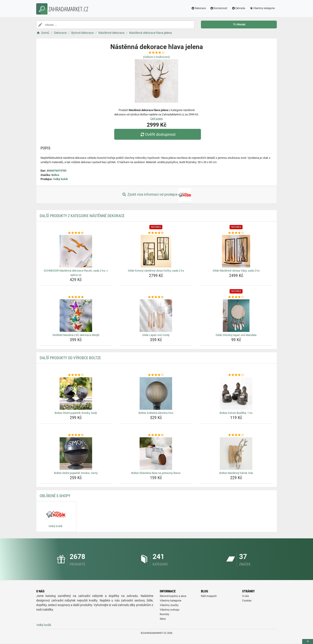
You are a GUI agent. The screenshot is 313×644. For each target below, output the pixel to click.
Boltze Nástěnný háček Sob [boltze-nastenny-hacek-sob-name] (236, 473)
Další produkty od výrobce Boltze (70, 358)
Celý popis (156, 119)
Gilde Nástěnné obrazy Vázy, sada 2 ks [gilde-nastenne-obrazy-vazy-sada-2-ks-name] (236, 271)
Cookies (247, 601)
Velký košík (60, 179)
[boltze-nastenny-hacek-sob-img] (236, 454)
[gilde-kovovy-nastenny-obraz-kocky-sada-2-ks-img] (156, 251)
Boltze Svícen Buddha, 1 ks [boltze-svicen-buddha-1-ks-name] (236, 413)
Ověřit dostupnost (158, 134)
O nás (245, 596)
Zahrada (238, 8)
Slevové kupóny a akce (173, 596)
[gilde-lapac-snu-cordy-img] (156, 316)
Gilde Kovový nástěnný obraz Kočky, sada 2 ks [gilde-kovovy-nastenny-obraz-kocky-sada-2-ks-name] (156, 271)
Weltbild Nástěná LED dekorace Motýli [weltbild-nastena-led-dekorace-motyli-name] (76, 335)
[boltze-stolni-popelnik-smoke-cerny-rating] (76, 435)
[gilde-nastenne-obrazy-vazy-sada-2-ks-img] (236, 251)
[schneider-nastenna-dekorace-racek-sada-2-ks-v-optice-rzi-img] (76, 251)
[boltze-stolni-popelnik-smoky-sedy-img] (76, 393)
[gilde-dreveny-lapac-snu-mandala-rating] (236, 297)
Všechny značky (169, 605)
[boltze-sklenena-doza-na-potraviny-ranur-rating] (156, 435)
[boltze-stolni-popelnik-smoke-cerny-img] (76, 454)
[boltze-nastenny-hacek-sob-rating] (236, 435)
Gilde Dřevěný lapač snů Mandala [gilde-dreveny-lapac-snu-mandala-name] (236, 335)
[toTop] (308, 642)
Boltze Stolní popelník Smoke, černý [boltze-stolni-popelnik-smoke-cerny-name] (76, 473)
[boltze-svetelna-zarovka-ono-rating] (156, 375)
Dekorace (198, 8)
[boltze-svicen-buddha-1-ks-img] (236, 393)
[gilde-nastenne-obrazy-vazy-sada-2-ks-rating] (236, 233)
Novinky (165, 614)
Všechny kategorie (262, 8)
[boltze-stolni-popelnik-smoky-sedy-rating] (76, 375)
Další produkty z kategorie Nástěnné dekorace (82, 216)
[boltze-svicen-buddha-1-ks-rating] (236, 375)
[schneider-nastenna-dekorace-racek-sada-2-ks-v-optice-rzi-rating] (76, 233)
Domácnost (219, 8)
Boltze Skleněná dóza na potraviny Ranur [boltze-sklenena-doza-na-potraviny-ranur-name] (156, 473)
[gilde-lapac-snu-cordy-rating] (156, 297)
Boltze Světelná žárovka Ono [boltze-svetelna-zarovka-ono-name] (156, 413)
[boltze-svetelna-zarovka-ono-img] (156, 393)
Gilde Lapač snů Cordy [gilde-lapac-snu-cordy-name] (156, 335)
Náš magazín (209, 596)
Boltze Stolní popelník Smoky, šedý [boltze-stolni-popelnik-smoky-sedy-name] (76, 413)
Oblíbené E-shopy (55, 496)
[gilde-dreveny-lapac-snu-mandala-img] (236, 316)
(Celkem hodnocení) (156, 57)
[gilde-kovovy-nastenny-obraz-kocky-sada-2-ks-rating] (156, 233)
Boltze (55, 175)
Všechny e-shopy (170, 610)
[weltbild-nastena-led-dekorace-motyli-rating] (76, 297)
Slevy (163, 619)
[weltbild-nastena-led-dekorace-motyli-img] (76, 316)
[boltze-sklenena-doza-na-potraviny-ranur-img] (156, 454)
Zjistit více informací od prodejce (156, 195)
